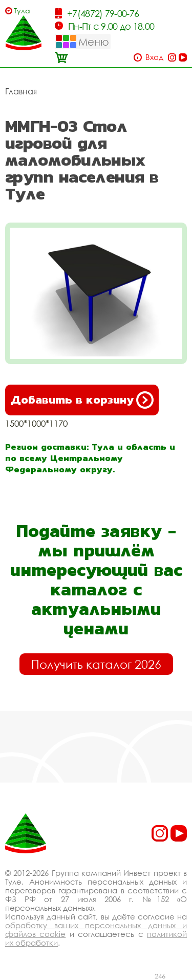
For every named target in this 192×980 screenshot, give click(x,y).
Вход (154, 57)
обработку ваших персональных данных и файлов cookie (96, 929)
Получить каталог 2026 (96, 664)
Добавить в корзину (82, 400)
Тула (22, 11)
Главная (21, 91)
